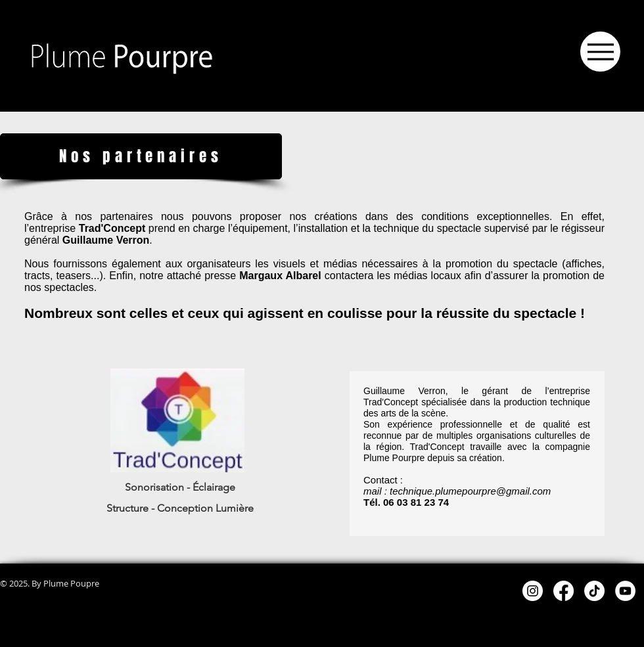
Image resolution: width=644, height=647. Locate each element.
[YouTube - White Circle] (625, 591)
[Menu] (600, 52)
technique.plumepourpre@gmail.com (470, 491)
